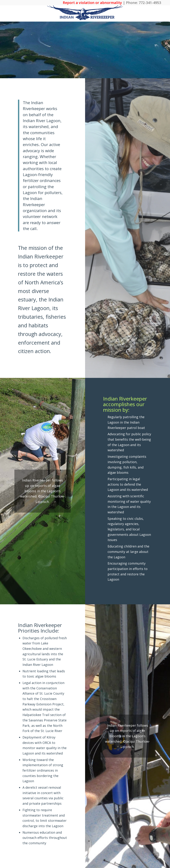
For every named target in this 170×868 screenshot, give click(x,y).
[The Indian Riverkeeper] (85, 13)
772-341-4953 (150, 3)
